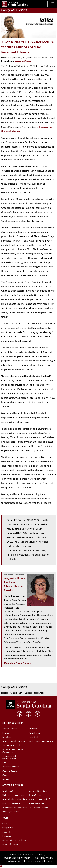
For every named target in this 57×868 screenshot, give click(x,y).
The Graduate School (11, 746)
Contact (14, 693)
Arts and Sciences (10, 729)
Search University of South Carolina (44, 4)
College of (14, 10)
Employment (8, 791)
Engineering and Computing (14, 741)
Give (21, 693)
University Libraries (36, 804)
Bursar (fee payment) (11, 804)
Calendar (28, 693)
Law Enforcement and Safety (40, 799)
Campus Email (8, 828)
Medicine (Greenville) (11, 771)
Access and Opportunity (38, 791)
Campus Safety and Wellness (14, 840)
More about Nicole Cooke (17, 664)
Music (5, 775)
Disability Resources (11, 812)
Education (7, 737)
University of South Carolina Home (14, 3)
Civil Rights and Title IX (13, 862)
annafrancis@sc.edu (23, 61)
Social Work (33, 737)
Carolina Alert (8, 824)
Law (4, 763)
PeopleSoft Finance (10, 844)
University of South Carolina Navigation (52, 4)
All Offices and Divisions (38, 808)
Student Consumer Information (17, 858)
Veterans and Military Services (15, 808)
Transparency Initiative (43, 858)
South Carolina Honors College (41, 741)
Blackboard (7, 836)
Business (6, 733)
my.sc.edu (7, 832)
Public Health (34, 733)
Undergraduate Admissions (13, 795)
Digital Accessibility (35, 862)
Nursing (6, 779)
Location (5, 693)
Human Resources (36, 795)
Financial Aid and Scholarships (15, 799)
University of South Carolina (24, 855)
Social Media (39, 693)
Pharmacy (33, 729)
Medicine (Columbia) (11, 767)
